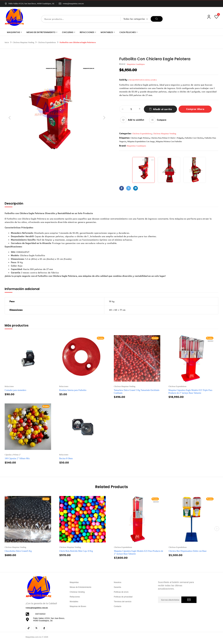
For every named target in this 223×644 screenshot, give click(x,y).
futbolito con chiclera (194, 138)
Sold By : (124, 80)
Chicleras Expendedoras (47, 42)
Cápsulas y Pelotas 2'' (13, 455)
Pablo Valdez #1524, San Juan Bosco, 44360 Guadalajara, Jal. (30, 4)
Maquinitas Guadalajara (136, 64)
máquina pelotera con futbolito (169, 141)
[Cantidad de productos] (131, 109)
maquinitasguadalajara (143, 80)
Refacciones (9, 386)
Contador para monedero (15, 390)
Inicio (7, 42)
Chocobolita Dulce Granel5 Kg (18, 551)
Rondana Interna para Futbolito (73, 390)
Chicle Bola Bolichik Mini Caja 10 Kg (76, 551)
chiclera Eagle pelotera (140, 138)
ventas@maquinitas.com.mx (73, 4)
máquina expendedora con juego (141, 141)
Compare (162, 120)
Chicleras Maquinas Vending (23, 42)
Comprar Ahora (195, 109)
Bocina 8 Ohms (66, 458)
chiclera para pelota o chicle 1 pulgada (167, 138)
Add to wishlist (136, 120)
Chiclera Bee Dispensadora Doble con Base (188, 551)
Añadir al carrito (162, 109)
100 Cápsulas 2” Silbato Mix (17, 458)
